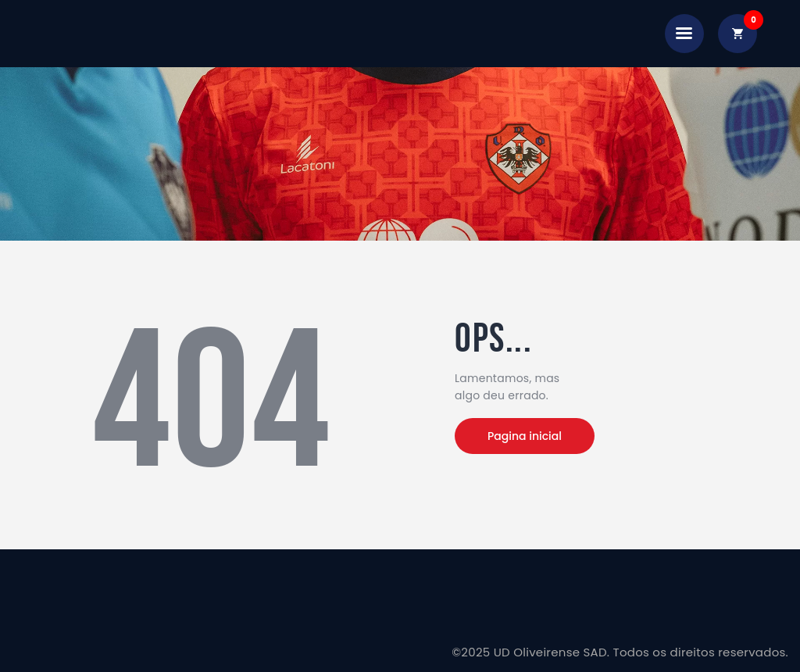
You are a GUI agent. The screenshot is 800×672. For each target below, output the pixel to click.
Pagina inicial (525, 436)
